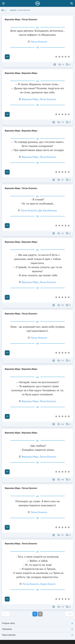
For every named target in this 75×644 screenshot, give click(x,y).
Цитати (13, 10)
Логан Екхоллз (39, 42)
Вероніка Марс (30, 99)
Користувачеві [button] (37, 635)
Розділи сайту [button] (37, 623)
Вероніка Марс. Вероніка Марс (21, 73)
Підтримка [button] (37, 629)
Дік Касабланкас (48, 210)
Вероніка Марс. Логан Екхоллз (21, 19)
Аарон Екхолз (48, 584)
